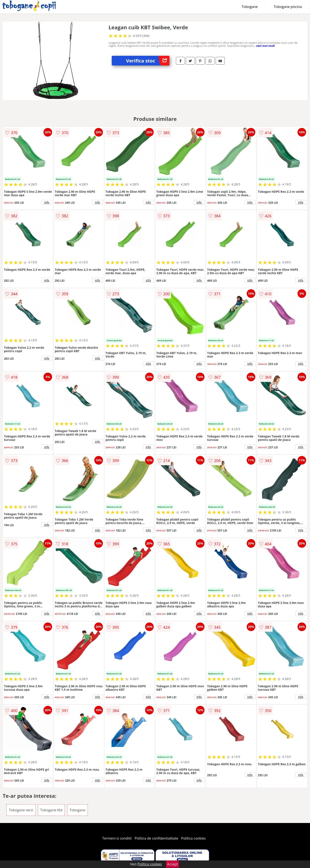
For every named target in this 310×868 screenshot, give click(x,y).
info (47, 202)
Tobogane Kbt (51, 810)
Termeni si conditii (117, 838)
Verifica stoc (148, 61)
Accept (172, 864)
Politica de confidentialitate (157, 838)
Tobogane (250, 7)
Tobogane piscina (288, 7)
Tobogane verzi (21, 810)
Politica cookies (194, 838)
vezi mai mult (266, 46)
